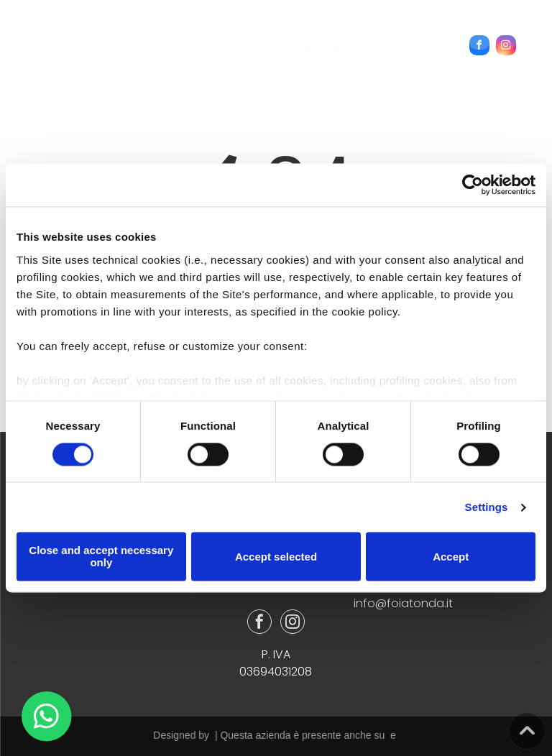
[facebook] (479, 47)
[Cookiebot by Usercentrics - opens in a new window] (473, 185)
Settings (487, 507)
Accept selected (276, 557)
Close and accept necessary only (101, 557)
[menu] (32, 37)
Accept (451, 557)
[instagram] (506, 47)
